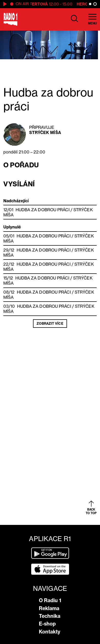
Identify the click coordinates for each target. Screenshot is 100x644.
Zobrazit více (50, 323)
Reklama (49, 608)
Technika (50, 616)
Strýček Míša (45, 132)
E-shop (47, 624)
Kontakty (50, 632)
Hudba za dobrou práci (43, 210)
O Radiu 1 (50, 600)
